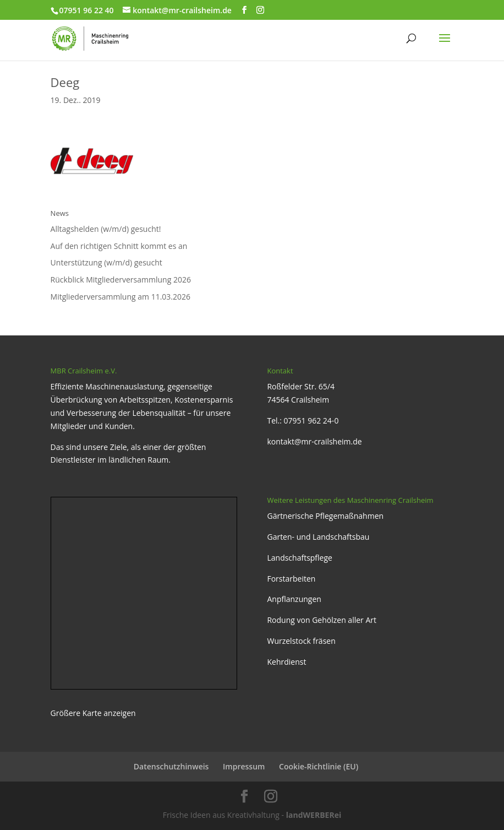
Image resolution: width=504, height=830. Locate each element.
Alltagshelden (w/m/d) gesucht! (106, 229)
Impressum (244, 766)
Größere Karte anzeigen (93, 713)
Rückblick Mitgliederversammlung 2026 (121, 280)
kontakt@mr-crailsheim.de (314, 441)
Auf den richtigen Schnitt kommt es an (119, 246)
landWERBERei (314, 815)
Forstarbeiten (291, 579)
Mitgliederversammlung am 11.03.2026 (120, 297)
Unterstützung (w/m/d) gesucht (106, 262)
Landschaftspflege (300, 558)
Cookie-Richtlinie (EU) (319, 766)
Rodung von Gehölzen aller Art (322, 620)
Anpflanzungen (294, 599)
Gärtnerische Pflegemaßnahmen (325, 516)
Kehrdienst (286, 662)
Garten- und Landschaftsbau (318, 537)
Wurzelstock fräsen (301, 641)
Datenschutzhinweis (171, 766)
